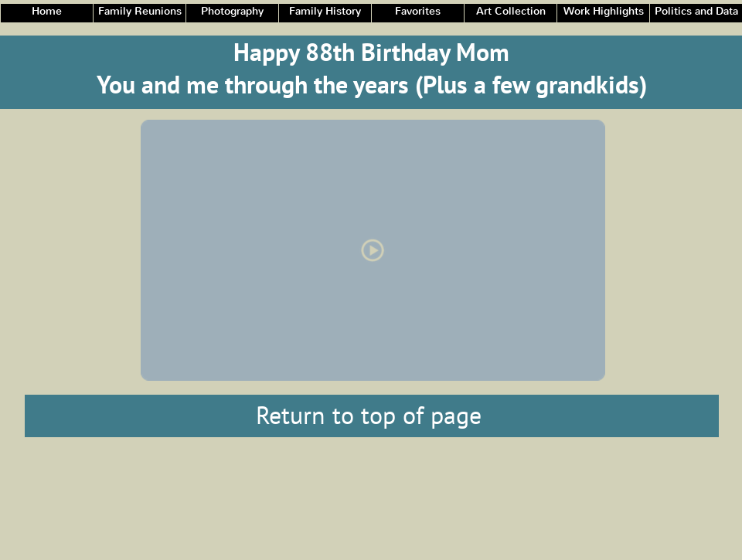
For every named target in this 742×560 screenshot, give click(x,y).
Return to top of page (369, 415)
